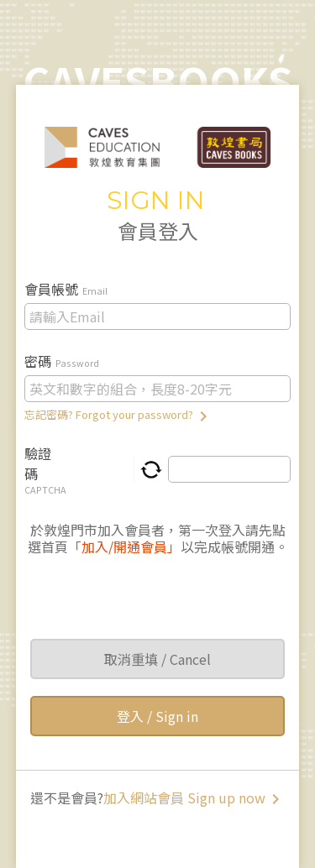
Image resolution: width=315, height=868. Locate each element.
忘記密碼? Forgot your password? (119, 414)
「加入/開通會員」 (124, 546)
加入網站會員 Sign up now (194, 797)
